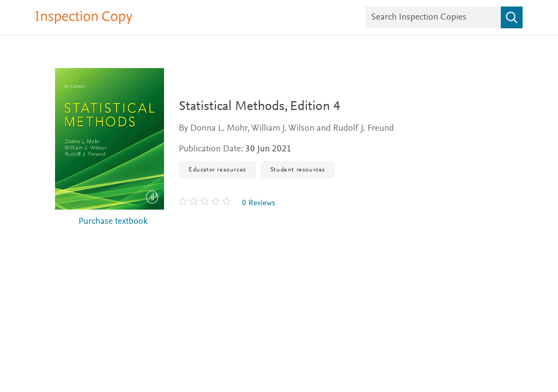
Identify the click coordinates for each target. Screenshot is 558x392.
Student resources (298, 170)
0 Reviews (259, 203)
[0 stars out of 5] (206, 203)
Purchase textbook (113, 222)
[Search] (512, 17)
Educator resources (217, 170)
